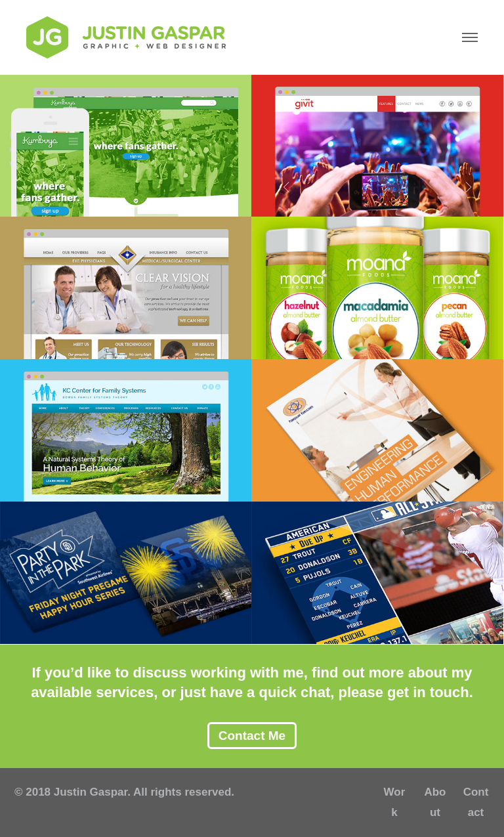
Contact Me (252, 736)
